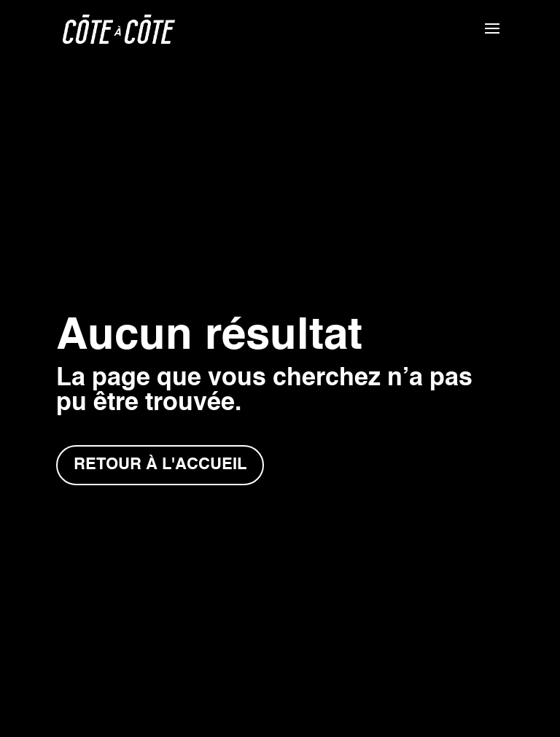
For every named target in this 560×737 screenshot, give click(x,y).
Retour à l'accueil (160, 465)
